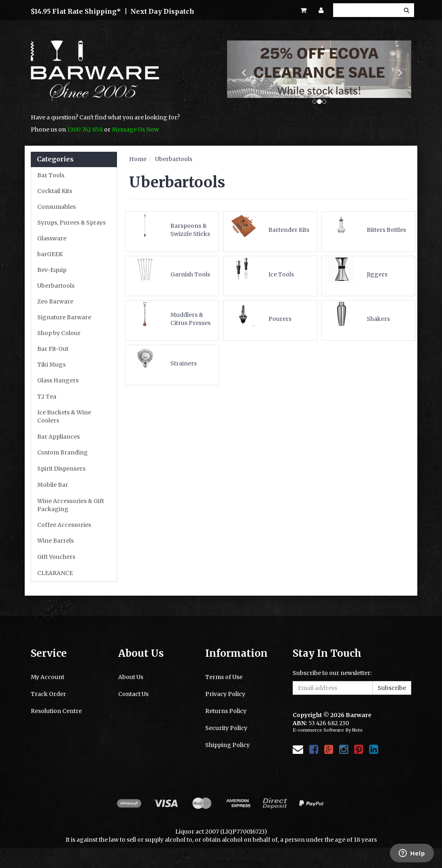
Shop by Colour (59, 333)
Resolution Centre (56, 711)
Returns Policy (226, 711)
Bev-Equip (52, 270)
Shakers (378, 319)
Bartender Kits (289, 230)
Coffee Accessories (64, 525)
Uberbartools (56, 286)
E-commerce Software (318, 730)
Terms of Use (224, 677)
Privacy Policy (225, 694)
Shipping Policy (227, 745)
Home (138, 159)
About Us (131, 677)
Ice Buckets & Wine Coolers (64, 416)
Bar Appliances (58, 437)
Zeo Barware (55, 301)
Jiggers (377, 274)
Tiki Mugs (51, 365)
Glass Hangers (58, 380)
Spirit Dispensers (61, 469)
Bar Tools (51, 175)
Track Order (48, 694)
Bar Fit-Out (53, 349)
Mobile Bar (53, 485)
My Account (48, 677)
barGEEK (50, 254)
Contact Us (133, 694)
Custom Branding (63, 452)
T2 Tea (47, 397)
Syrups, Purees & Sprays (71, 223)
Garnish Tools (190, 274)
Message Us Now (135, 129)
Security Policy (226, 728)
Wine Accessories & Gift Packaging (71, 505)
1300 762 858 (85, 129)
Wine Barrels (55, 541)
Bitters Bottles (386, 230)
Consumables (56, 207)
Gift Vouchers (56, 557)
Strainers (184, 363)
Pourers (280, 319)
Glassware (52, 238)
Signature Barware (64, 317)
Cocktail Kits (55, 191)
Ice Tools (281, 274)
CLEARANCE (55, 573)
